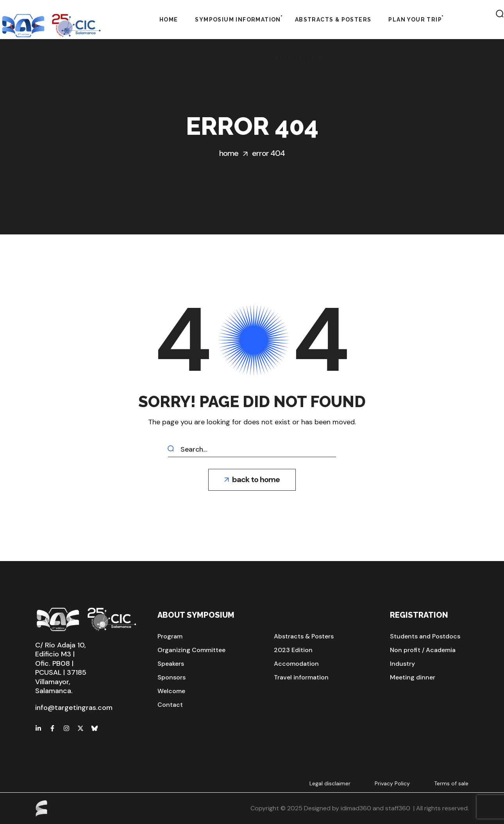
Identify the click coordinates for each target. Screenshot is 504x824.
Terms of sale (451, 783)
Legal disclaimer (330, 783)
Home (229, 153)
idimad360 (356, 808)
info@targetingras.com (74, 708)
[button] (252, 480)
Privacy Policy (392, 783)
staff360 (398, 808)
